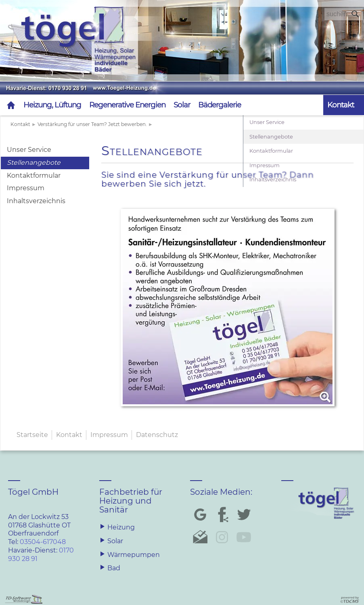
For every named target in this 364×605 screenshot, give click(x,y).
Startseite (32, 435)
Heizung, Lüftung (52, 105)
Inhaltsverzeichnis (36, 201)
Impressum (26, 188)
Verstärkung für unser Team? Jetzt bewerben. (92, 124)
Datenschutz (157, 435)
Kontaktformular (34, 175)
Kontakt (20, 124)
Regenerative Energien (127, 105)
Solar (182, 105)
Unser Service (29, 150)
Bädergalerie (220, 105)
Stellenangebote (34, 163)
